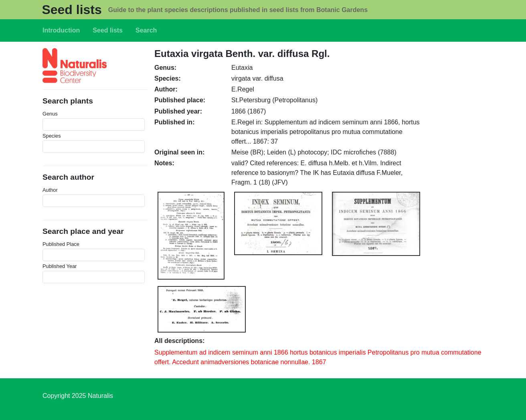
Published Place (61, 244)
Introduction (61, 30)
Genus (50, 114)
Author (50, 190)
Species (52, 136)
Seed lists (72, 10)
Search (146, 30)
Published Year (60, 266)
